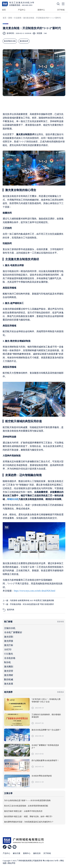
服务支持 (37, 853)
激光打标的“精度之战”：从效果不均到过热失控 (23, 811)
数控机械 (9, 679)
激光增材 (9, 675)
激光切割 (9, 637)
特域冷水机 (13, 499)
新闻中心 (41, 10)
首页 (4, 10)
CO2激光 (8, 654)
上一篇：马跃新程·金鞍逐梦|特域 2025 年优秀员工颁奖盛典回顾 (28, 600)
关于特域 (61, 10)
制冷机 (7, 662)
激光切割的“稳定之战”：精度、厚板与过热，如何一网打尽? (28, 817)
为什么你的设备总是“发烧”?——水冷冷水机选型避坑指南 (27, 800)
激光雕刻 (9, 667)
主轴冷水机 (10, 628)
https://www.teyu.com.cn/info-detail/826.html (35, 591)
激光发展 (9, 684)
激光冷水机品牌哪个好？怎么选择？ (46, 730)
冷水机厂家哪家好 (13, 632)
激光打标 (9, 645)
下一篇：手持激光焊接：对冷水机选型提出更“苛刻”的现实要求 (28, 604)
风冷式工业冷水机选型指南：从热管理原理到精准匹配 (26, 806)
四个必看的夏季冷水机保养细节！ (45, 761)
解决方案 (17, 853)
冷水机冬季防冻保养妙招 (42, 776)
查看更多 (61, 692)
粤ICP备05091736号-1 (51, 861)
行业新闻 (18, 18)
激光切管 (9, 671)
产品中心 (22, 10)
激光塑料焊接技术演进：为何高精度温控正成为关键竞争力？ (29, 822)
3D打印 (8, 650)
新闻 (10, 18)
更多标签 (61, 622)
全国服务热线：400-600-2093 (21, 5)
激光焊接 (9, 641)
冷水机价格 (10, 658)
